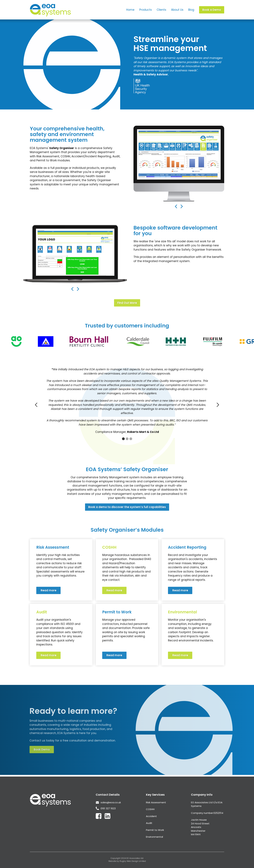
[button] (156, 188)
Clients (161, 10)
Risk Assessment (156, 802)
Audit (149, 823)
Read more (49, 590)
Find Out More (127, 303)
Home (130, 10)
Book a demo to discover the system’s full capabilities (127, 507)
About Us (177, 10)
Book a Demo (212, 10)
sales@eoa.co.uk (111, 802)
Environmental (154, 837)
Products (146, 10)
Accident (151, 816)
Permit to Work (155, 830)
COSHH (150, 809)
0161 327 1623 (108, 808)
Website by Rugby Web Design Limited (127, 861)
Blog (191, 10)
